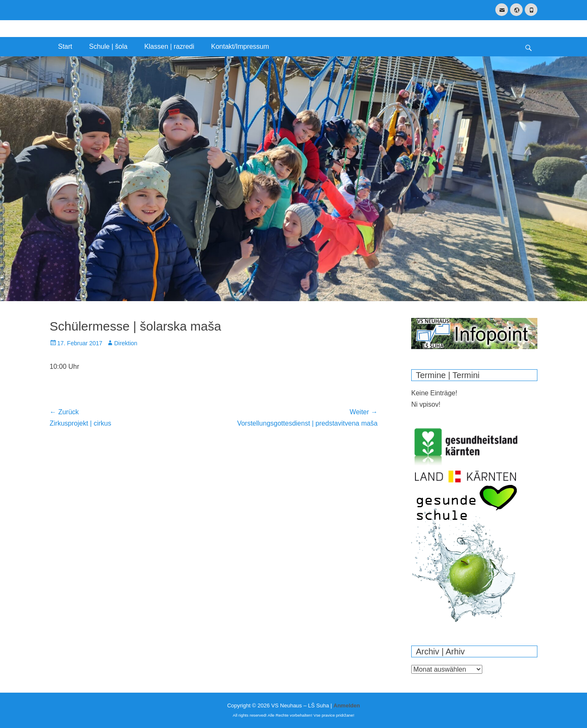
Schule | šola (108, 46)
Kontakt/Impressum (240, 46)
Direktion (126, 343)
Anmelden (347, 705)
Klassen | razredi (169, 46)
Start (65, 46)
